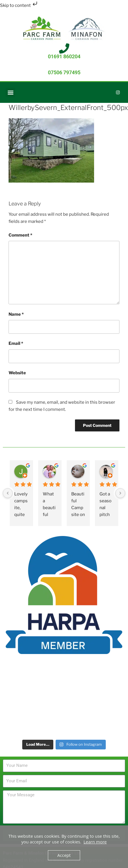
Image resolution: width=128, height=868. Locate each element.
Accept (64, 855)
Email (16, 343)
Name (16, 314)
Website (17, 373)
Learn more (95, 842)
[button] (10, 92)
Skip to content (19, 5)
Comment (20, 235)
